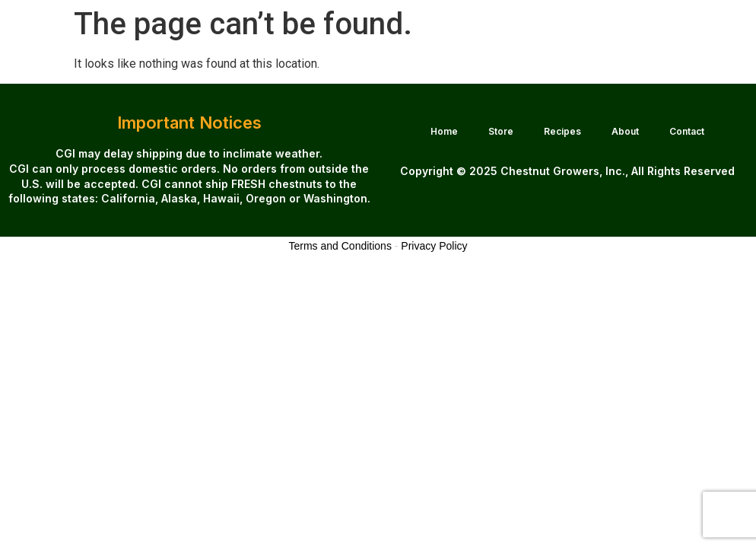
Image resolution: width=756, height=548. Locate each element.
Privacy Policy (434, 246)
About (625, 131)
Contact (687, 131)
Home (444, 131)
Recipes (562, 131)
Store (501, 131)
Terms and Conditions (340, 246)
